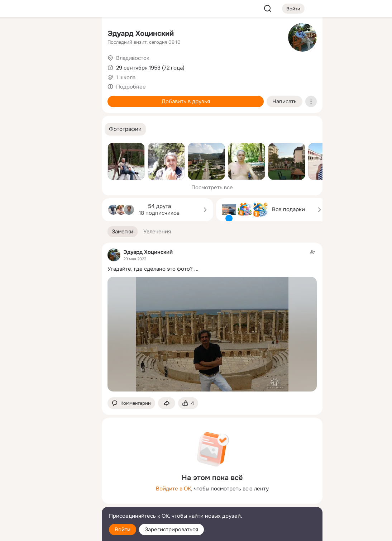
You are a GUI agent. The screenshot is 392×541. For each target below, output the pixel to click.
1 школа (126, 77)
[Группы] (80, 34)
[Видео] (80, 66)
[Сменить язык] (49, 501)
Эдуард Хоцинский (141, 34)
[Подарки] (17, 98)
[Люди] (49, 66)
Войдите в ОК (173, 489)
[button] (125, 129)
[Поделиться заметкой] (167, 403)
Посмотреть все (212, 188)
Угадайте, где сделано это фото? (150, 269)
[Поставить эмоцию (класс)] (188, 403)
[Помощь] (17, 129)
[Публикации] (17, 66)
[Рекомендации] (49, 129)
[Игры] (80, 98)
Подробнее (131, 87)
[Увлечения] (49, 34)
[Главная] (17, 34)
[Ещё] (49, 486)
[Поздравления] (49, 98)
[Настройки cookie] (49, 531)
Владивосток (133, 58)
